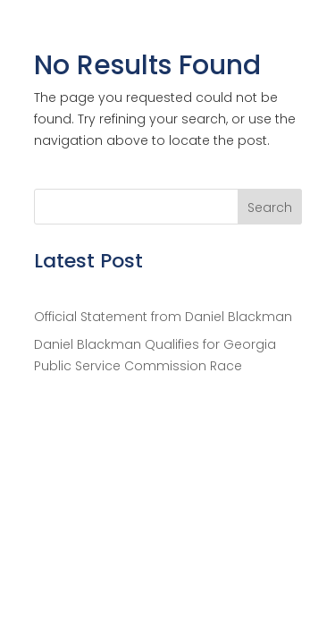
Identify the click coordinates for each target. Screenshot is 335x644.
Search (270, 208)
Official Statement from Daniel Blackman (163, 317)
